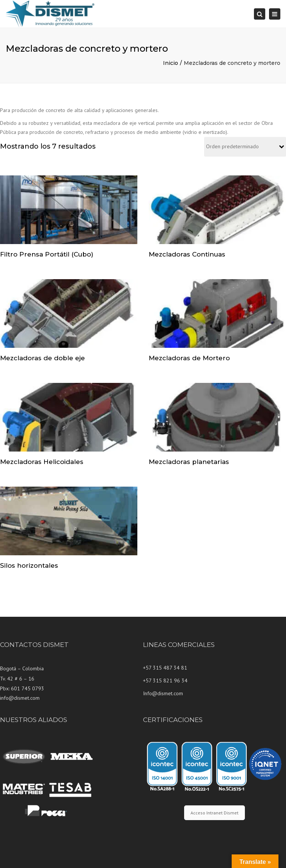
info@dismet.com (20, 698)
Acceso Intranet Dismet (214, 813)
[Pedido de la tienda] (245, 147)
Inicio (171, 63)
